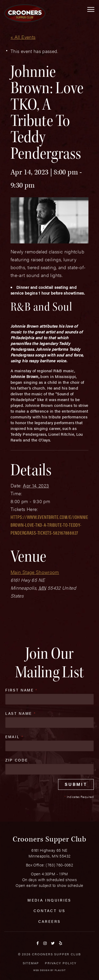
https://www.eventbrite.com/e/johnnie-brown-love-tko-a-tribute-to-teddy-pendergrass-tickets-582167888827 (50, 525)
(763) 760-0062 (59, 865)
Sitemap (31, 963)
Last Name (21, 713)
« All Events (23, 37)
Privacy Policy (61, 963)
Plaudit (60, 970)
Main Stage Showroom (35, 572)
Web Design (41, 970)
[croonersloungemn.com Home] (25, 13)
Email (15, 737)
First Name (22, 690)
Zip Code (16, 760)
